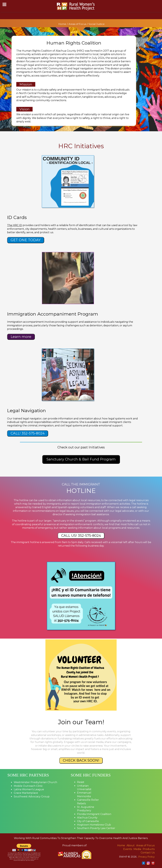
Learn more (21, 337)
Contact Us (148, 853)
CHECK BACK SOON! (81, 760)
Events (128, 849)
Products (149, 849)
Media (137, 849)
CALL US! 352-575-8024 (81, 536)
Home (62, 24)
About (131, 845)
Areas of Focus (77, 24)
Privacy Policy (146, 857)
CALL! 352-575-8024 (28, 433)
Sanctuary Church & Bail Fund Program (81, 459)
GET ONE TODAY (26, 240)
